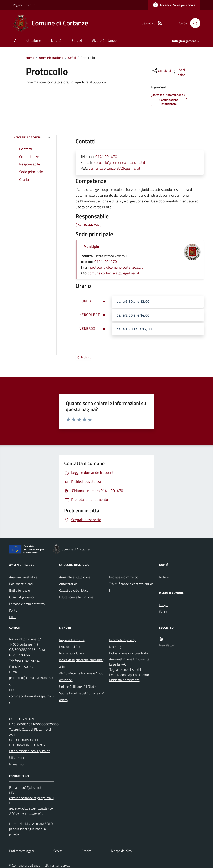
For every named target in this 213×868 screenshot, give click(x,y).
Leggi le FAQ (118, 664)
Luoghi (164, 605)
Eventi (164, 612)
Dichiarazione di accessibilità (128, 653)
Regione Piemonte (24, 5)
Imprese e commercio (124, 577)
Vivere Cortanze (104, 40)
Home (30, 58)
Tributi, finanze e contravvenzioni (131, 587)
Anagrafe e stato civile (75, 577)
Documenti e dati (21, 584)
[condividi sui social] (161, 71)
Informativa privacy (122, 640)
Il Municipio (90, 246)
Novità (56, 40)
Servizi (77, 40)
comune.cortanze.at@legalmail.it (114, 168)
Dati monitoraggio (21, 851)
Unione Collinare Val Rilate (78, 687)
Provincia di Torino (71, 653)
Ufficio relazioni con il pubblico (30, 751)
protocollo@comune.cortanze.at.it (119, 162)
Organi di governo (21, 597)
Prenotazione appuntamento (129, 675)
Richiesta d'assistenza (124, 680)
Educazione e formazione (76, 597)
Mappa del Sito (121, 851)
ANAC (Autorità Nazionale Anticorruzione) (81, 677)
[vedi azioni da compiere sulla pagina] (180, 72)
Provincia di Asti (70, 647)
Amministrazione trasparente (129, 659)
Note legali (117, 647)
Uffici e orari (17, 757)
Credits (87, 851)
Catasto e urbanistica (74, 590)
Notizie (164, 577)
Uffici (72, 58)
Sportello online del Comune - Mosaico (82, 697)
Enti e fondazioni (21, 590)
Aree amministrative (23, 577)
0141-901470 (106, 261)
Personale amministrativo (27, 604)
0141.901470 (106, 157)
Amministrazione (28, 40)
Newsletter (167, 645)
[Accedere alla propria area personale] (174, 5)
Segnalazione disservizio (126, 669)
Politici (14, 610)
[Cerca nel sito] (193, 23)
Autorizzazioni (69, 584)
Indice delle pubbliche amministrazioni (81, 663)
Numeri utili (17, 764)
